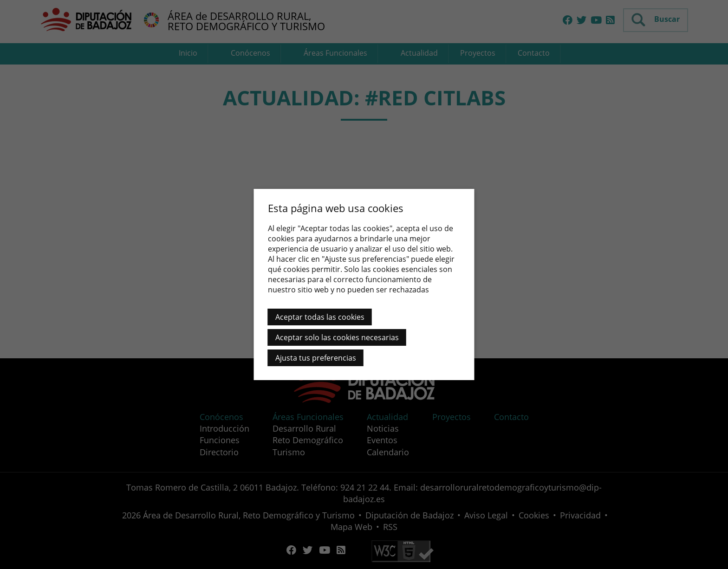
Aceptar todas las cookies (320, 317)
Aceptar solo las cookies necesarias (337, 337)
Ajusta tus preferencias (316, 358)
